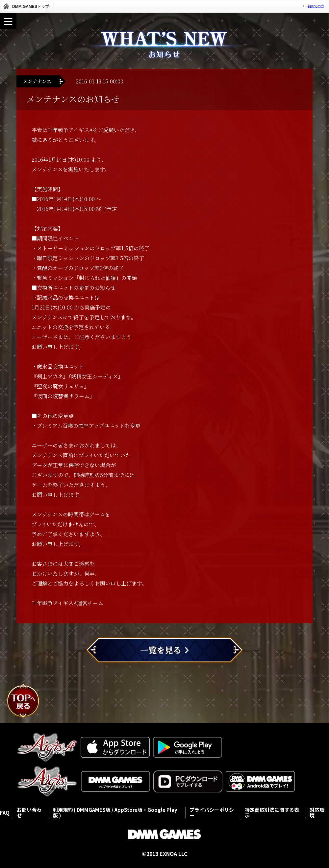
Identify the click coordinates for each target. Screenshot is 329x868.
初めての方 (316, 6)
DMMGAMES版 (94, 810)
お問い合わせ (29, 812)
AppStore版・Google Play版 (115, 812)
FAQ (5, 813)
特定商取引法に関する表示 (272, 812)
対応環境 (317, 812)
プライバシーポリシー (212, 812)
